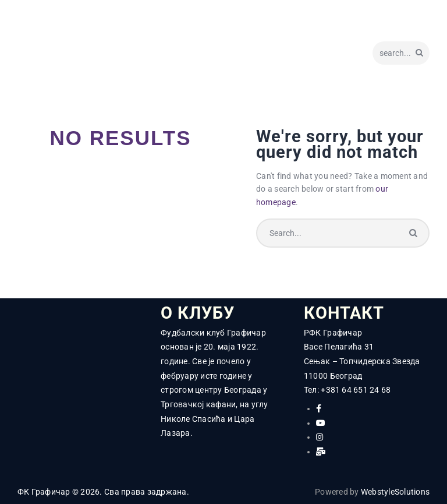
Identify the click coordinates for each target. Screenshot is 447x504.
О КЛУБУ (198, 313)
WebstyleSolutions (395, 492)
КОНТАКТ (344, 313)
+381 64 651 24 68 (356, 390)
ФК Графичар (44, 492)
